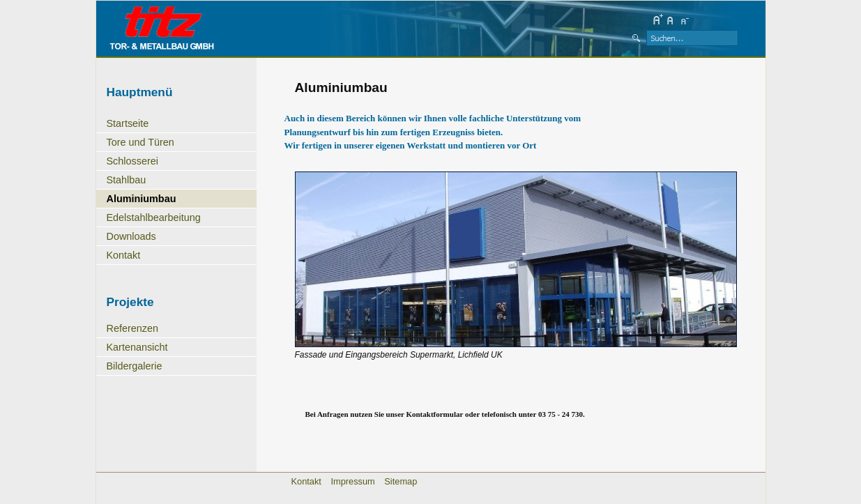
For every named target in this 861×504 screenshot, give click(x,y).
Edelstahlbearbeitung (154, 217)
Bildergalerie (135, 366)
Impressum (352, 481)
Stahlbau (127, 180)
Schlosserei (132, 161)
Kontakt (124, 255)
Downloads (131, 236)
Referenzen (132, 328)
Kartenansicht (137, 347)
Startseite (128, 123)
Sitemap (401, 481)
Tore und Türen (140, 142)
